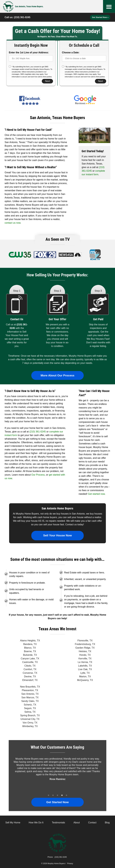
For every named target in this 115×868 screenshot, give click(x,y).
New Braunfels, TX (30, 687)
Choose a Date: (71, 52)
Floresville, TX (85, 641)
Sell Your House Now (57, 535)
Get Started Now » (100, 17)
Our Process (38, 475)
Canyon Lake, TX (30, 659)
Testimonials (58, 823)
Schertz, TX (30, 705)
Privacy (70, 864)
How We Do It (36, 823)
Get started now (96, 494)
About (77, 823)
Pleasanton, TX (30, 690)
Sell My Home (13, 823)
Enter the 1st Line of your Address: (29, 52)
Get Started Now (57, 802)
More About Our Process (57, 375)
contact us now (13, 223)
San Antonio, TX (30, 694)
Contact (92, 823)
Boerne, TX (30, 651)
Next (47, 81)
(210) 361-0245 (22, 17)
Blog (107, 823)
